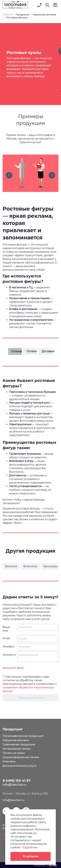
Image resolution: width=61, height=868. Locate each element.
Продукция (23, 15)
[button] (47, 5)
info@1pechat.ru (14, 800)
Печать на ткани (14, 753)
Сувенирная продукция (19, 744)
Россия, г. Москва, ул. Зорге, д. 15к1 (25, 794)
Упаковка (9, 761)
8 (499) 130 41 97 (17, 781)
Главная (7, 15)
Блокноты (30, 566)
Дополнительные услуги (19, 766)
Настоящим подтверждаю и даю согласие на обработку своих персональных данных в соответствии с (30, 684)
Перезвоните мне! (30, 698)
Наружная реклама (44, 15)
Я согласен (31, 856)
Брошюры (51, 566)
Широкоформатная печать (21, 757)
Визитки (11, 566)
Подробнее (29, 847)
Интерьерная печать (17, 749)
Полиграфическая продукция (23, 736)
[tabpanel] (30, 64)
